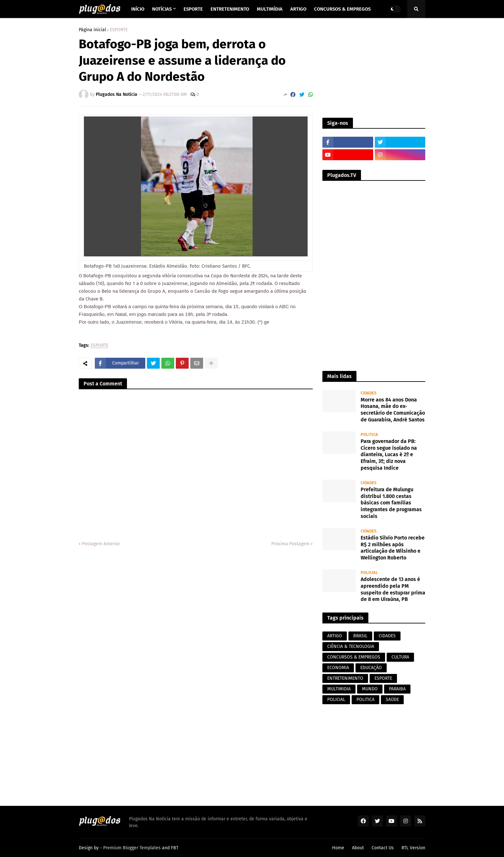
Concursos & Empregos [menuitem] (342, 9)
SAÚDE (392, 700)
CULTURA (400, 657)
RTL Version (413, 848)
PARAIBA (397, 689)
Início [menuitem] (138, 9)
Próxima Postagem (290, 544)
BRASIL (360, 636)
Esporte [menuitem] (193, 9)
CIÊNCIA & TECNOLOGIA (351, 646)
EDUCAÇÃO (371, 668)
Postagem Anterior (101, 544)
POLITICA (365, 700)
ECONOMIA (338, 668)
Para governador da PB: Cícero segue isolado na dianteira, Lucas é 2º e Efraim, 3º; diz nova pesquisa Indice (389, 455)
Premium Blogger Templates (132, 848)
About (358, 848)
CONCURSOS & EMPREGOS (354, 657)
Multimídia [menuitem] (270, 9)
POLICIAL (336, 700)
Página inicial (92, 30)
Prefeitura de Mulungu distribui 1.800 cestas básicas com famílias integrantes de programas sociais (391, 503)
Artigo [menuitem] (298, 9)
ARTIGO (335, 636)
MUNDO (370, 689)
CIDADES (387, 636)
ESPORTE (119, 30)
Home (338, 848)
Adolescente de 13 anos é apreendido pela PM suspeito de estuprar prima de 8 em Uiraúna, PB (393, 589)
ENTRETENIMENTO (345, 678)
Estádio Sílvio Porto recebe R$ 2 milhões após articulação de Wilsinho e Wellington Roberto (393, 548)
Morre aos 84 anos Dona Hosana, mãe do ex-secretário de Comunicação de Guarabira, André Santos (393, 410)
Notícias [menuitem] (162, 9)
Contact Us (383, 848)
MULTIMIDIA (339, 689)
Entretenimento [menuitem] (230, 9)
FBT (175, 848)
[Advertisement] (374, 68)
